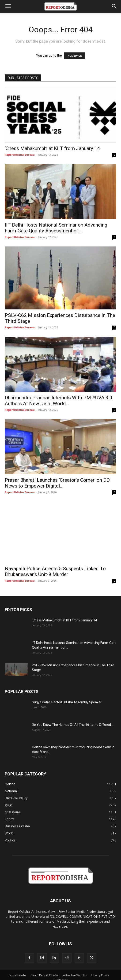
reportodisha (18, 969)
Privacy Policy (100, 969)
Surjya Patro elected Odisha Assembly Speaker (67, 696)
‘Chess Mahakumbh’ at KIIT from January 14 (52, 148)
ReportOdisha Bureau (20, 155)
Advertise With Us (75, 969)
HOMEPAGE (75, 56)
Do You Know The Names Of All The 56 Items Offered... (72, 719)
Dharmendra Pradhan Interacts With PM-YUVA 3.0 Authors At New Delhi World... (59, 401)
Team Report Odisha (45, 969)
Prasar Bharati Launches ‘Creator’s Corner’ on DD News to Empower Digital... (57, 483)
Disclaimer (60, 974)
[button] (8, 6)
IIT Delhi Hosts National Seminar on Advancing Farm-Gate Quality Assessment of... (56, 228)
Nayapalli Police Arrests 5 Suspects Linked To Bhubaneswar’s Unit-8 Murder (55, 565)
